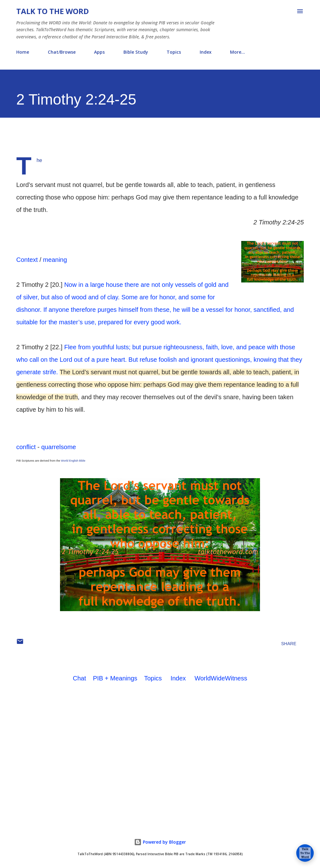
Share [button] (289, 644)
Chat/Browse (62, 52)
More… (237, 52)
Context (27, 260)
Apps (99, 52)
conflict (26, 447)
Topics (174, 52)
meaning (55, 260)
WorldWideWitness (221, 678)
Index (206, 52)
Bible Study (136, 52)
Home (23, 52)
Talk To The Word (52, 11)
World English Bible (73, 461)
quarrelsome (59, 447)
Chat (79, 678)
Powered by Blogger (160, 842)
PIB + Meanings (115, 678)
